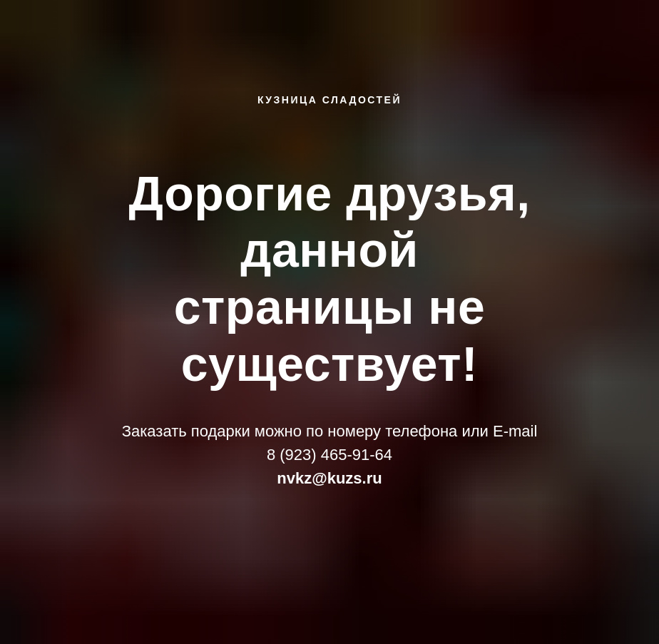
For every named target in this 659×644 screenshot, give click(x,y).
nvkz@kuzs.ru (329, 478)
